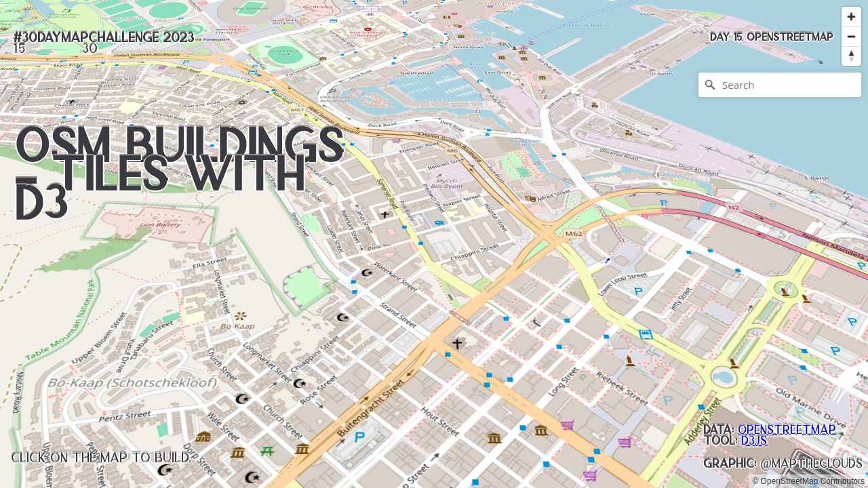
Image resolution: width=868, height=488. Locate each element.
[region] (434, 244)
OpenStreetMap (787, 430)
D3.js (754, 441)
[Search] (780, 85)
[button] (772, 37)
